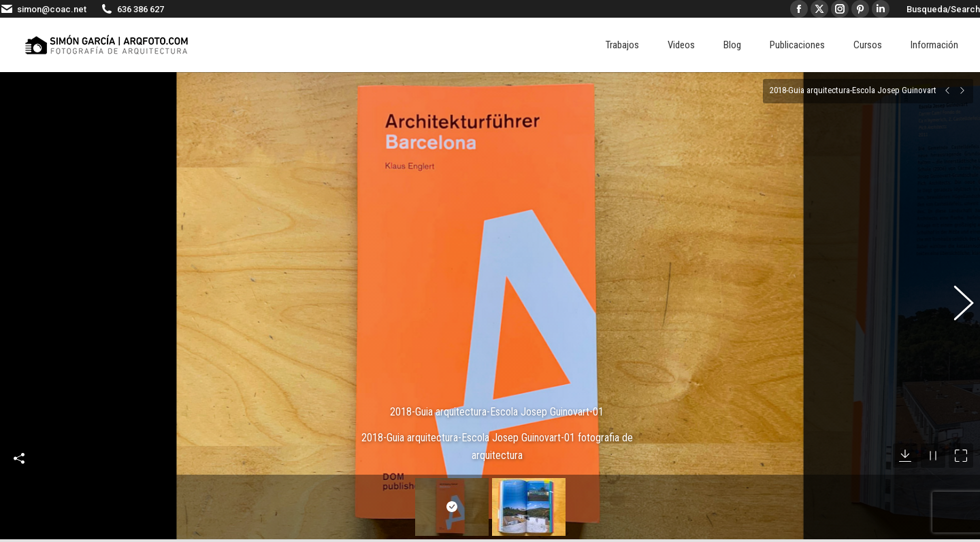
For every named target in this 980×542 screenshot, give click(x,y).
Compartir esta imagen (19, 439)
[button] (956, 296)
